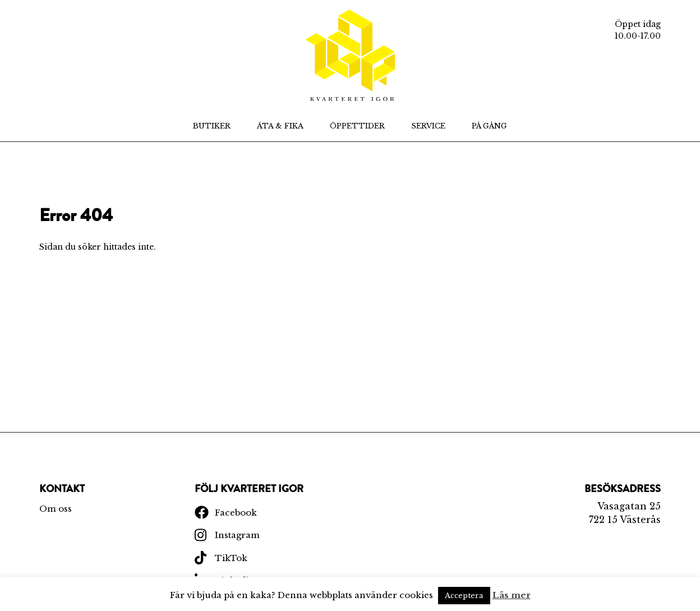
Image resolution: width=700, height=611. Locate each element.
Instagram (237, 535)
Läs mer (512, 595)
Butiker (212, 126)
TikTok (231, 558)
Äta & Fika (280, 126)
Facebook (236, 513)
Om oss (56, 509)
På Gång (489, 126)
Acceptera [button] (464, 596)
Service (428, 126)
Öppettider (357, 126)
